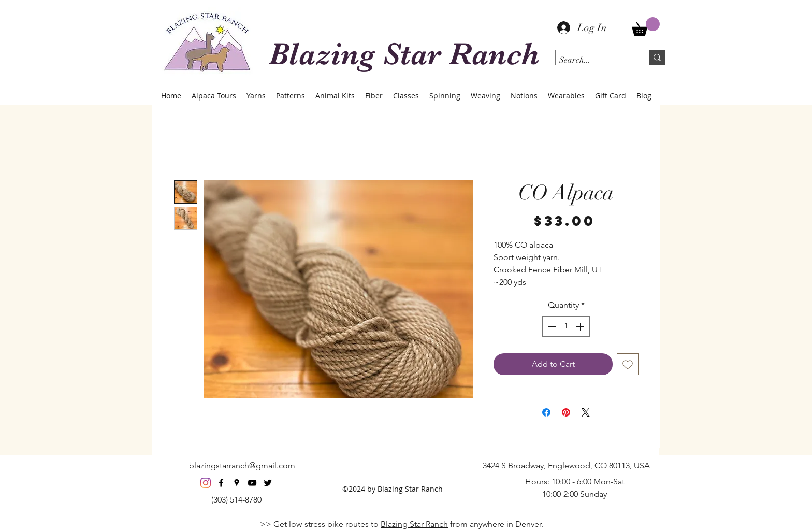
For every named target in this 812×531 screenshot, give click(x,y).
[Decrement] (551, 326)
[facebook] (221, 483)
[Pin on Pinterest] (566, 412)
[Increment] (581, 326)
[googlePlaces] (237, 483)
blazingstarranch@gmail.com (242, 465)
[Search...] (593, 60)
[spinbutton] (566, 326)
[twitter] (268, 483)
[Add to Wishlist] (628, 364)
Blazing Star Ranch (414, 524)
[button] (646, 26)
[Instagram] (206, 483)
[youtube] (252, 483)
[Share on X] (586, 412)
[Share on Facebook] (546, 412)
